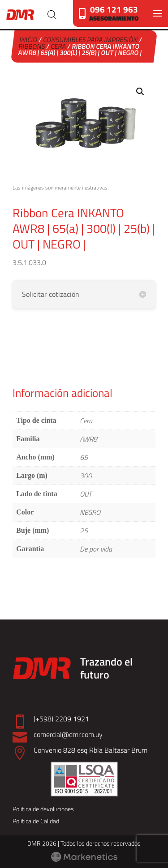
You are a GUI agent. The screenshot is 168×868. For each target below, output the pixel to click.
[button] (140, 92)
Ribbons (32, 46)
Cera (59, 46)
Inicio (29, 40)
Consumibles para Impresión (91, 40)
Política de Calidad (36, 821)
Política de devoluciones (43, 809)
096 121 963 (114, 9)
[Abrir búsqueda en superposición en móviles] (52, 15)
